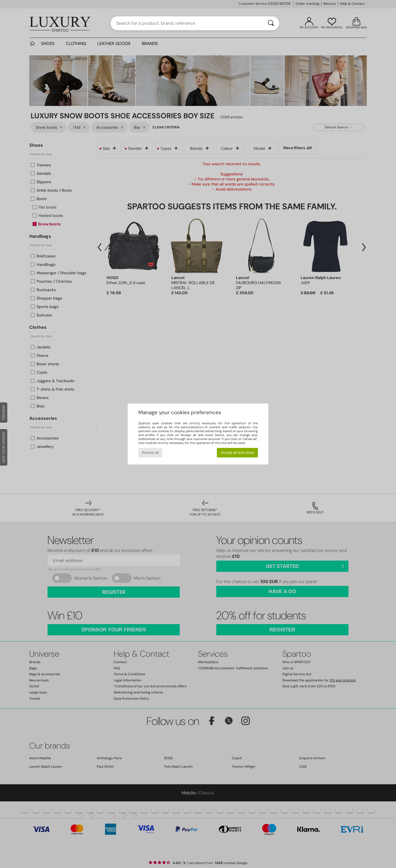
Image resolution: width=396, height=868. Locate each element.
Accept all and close (238, 453)
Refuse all (150, 453)
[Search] (271, 23)
